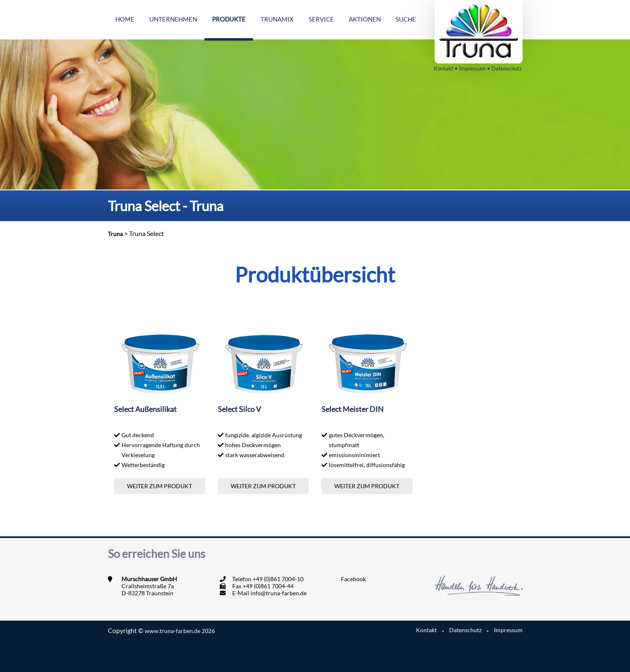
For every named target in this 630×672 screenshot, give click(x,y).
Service (321, 19)
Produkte (229, 19)
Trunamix (277, 19)
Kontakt (444, 68)
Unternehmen (173, 19)
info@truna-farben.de (279, 593)
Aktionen (365, 19)
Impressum (472, 68)
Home (125, 19)
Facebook (353, 579)
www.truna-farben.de (180, 631)
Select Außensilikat (145, 409)
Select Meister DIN (353, 409)
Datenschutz (507, 68)
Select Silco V (239, 409)
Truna (115, 234)
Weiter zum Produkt (159, 486)
